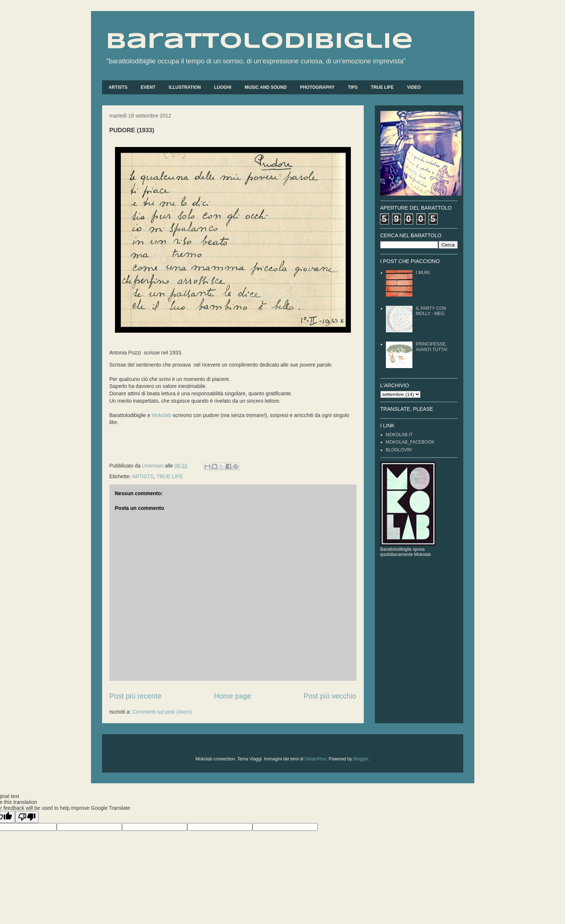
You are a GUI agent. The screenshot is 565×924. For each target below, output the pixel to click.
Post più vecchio (330, 696)
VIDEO (414, 87)
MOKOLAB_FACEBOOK (410, 442)
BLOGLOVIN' (399, 450)
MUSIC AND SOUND (266, 87)
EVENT (148, 87)
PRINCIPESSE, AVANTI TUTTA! (432, 347)
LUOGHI (223, 87)
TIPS (353, 87)
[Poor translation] (27, 817)
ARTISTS (118, 87)
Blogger (361, 759)
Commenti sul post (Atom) (162, 712)
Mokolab (162, 415)
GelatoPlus (315, 759)
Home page (232, 696)
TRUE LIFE (382, 87)
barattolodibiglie (259, 42)
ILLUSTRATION (185, 87)
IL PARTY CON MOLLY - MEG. (431, 311)
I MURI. (423, 273)
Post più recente (136, 696)
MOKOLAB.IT (399, 435)
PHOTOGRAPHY (317, 87)
